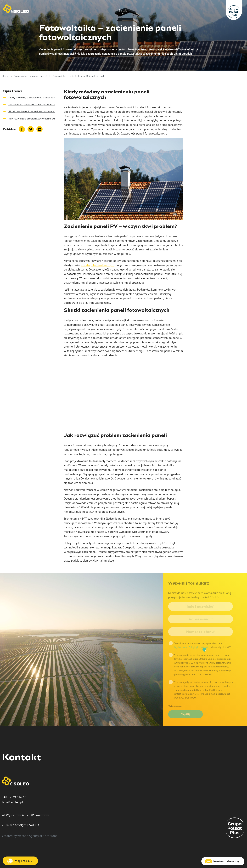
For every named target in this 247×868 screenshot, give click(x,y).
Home (5, 76)
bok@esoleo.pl (12, 802)
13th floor (50, 836)
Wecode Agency (28, 836)
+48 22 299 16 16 (14, 797)
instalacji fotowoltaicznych (98, 265)
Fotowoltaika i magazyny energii (30, 76)
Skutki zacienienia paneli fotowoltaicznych (34, 111)
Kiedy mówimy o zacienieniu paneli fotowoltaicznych (40, 98)
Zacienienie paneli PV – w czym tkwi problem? (36, 104)
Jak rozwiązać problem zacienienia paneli (34, 119)
